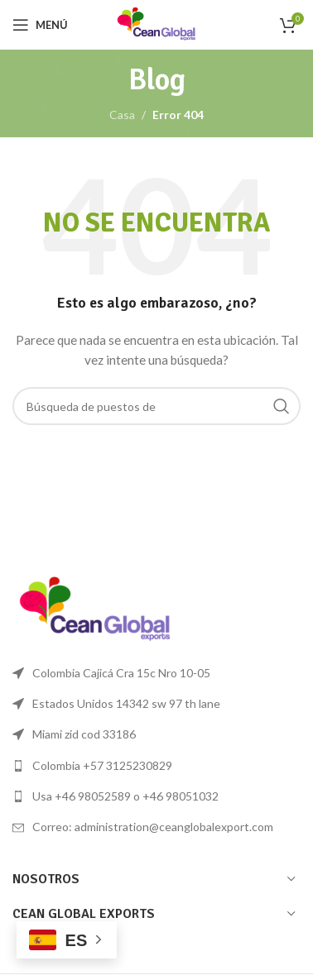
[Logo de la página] (156, 24)
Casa (122, 115)
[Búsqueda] (156, 406)
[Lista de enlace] (156, 766)
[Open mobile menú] (40, 25)
